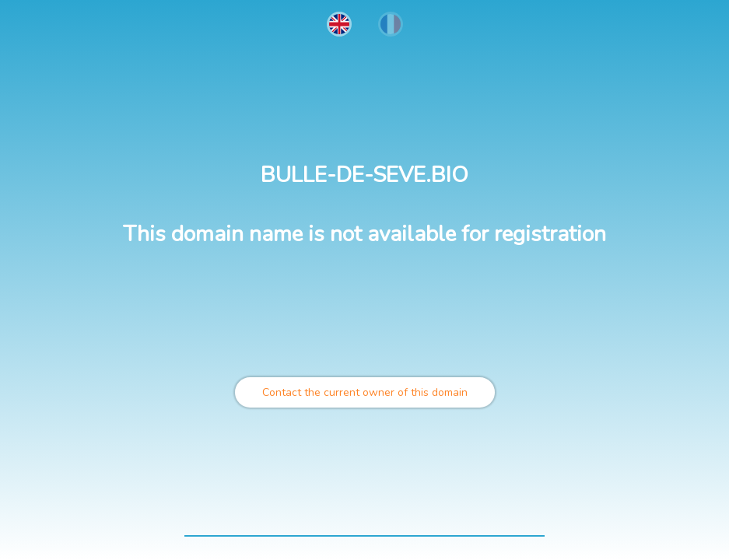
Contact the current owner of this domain (365, 392)
